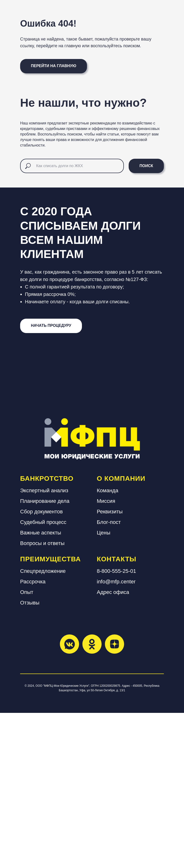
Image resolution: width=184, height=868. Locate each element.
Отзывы (30, 758)
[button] (51, 481)
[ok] (92, 799)
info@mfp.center (116, 736)
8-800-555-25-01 (116, 726)
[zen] (115, 799)
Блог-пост (109, 677)
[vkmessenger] (69, 799)
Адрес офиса (113, 747)
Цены (103, 688)
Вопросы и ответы (42, 698)
